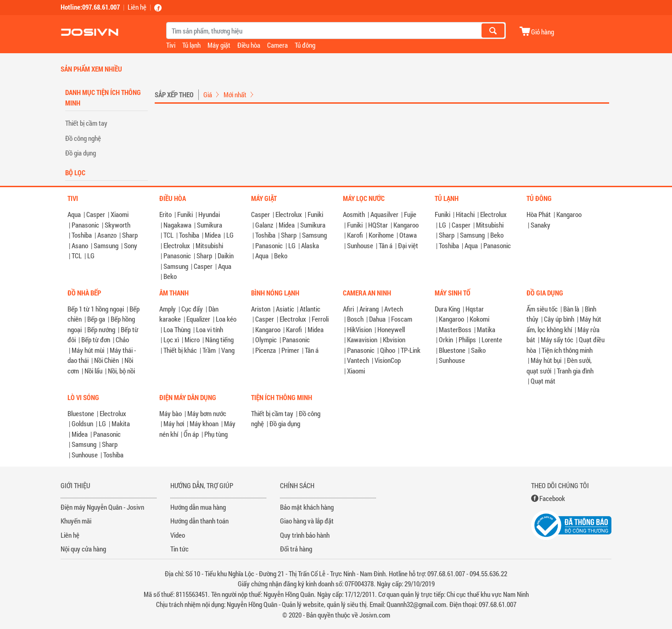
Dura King (447, 309)
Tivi (171, 45)
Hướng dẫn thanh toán (199, 521)
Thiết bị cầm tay (86, 123)
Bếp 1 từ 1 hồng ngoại (96, 309)
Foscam (402, 319)
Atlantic (310, 309)
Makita (121, 423)
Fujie (410, 214)
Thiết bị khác (180, 350)
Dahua (377, 319)
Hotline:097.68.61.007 (90, 7)
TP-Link (411, 350)
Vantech (358, 360)
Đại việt (408, 245)
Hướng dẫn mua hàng (198, 507)
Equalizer (198, 319)
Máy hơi (174, 423)
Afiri (348, 309)
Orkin (446, 340)
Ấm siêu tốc (542, 309)
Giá (208, 95)
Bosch (355, 319)
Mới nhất (235, 95)
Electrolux (177, 245)
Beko (170, 276)
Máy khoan (204, 423)
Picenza (266, 350)
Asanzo (107, 235)
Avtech (394, 309)
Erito (165, 214)
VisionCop (388, 360)
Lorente (492, 340)
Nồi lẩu (93, 371)
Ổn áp (191, 434)
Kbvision (394, 340)
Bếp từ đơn (96, 340)
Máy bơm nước (207, 413)
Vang (228, 350)
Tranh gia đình (575, 371)
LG (91, 256)
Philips (467, 340)
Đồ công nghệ (83, 138)
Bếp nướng (101, 329)
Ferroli (320, 319)
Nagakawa (177, 225)
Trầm (209, 350)
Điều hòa (249, 45)
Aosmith (354, 214)
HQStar (378, 225)
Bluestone (452, 350)
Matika (486, 329)
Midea (213, 235)
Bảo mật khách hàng (307, 507)
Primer (290, 350)
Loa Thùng (177, 329)
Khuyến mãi (76, 521)
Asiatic (285, 309)
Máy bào (171, 413)
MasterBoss (455, 329)
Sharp (130, 235)
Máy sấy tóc (557, 340)
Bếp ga (96, 319)
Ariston (261, 309)
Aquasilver (384, 214)
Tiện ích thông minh (567, 350)
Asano (80, 245)
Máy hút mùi (88, 350)
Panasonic (85, 225)
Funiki (185, 214)
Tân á (386, 245)
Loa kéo (226, 319)
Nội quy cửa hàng (83, 549)
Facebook (552, 498)
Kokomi (479, 319)
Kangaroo (406, 225)
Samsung (106, 245)
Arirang (369, 309)
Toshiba (82, 235)
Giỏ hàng (543, 31)
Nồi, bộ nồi (121, 371)
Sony (131, 245)
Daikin (226, 256)
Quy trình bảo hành (305, 535)
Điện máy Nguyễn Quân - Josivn (102, 507)
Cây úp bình (559, 319)
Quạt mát (543, 381)
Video (178, 535)
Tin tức (179, 549)
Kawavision (362, 340)
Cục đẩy (192, 309)
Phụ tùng (216, 434)
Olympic (266, 340)
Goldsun (82, 423)
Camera (277, 45)
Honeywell (391, 329)
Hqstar (475, 309)
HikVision (359, 329)
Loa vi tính (210, 329)
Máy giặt (219, 45)
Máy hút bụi (546, 360)
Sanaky (540, 225)
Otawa (408, 235)
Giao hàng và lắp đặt (307, 521)
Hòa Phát (539, 214)
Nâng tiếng (219, 340)
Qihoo (388, 350)
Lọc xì (171, 340)
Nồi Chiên (106, 360)
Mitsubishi (209, 245)
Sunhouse (360, 245)
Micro (192, 340)
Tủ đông (305, 45)
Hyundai (209, 214)
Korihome (381, 235)
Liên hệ (137, 7)
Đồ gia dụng (81, 153)
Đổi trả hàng (296, 549)
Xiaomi (120, 214)
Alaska (310, 245)
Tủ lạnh (191, 45)
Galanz (264, 225)
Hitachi (465, 214)
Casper (96, 214)
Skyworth (118, 225)
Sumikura (210, 225)
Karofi (355, 235)
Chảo (122, 340)
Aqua (74, 214)
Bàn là (571, 309)
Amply (168, 309)
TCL (77, 256)
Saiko (478, 350)
